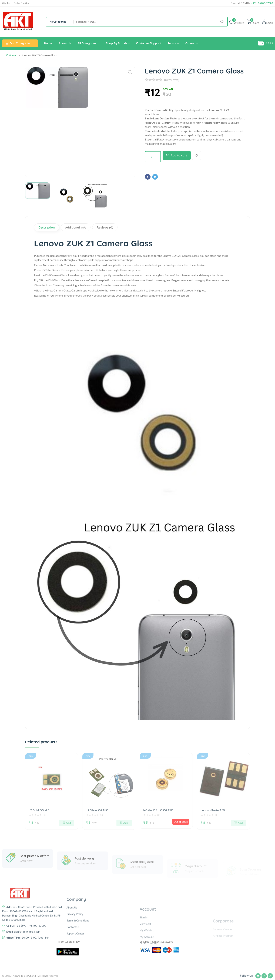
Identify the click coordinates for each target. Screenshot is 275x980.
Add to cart (177, 155)
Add (67, 823)
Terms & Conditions (78, 952)
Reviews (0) (105, 227)
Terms (173, 43)
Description (47, 227)
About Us (65, 43)
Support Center (75, 965)
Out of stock (181, 822)
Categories (20, 43)
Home (48, 43)
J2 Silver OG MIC (97, 810)
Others (191, 43)
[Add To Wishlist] (196, 155)
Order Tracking (21, 3)
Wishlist (6, 3)
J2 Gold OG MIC (39, 810)
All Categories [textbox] (58, 22)
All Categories (88, 43)
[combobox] (60, 22)
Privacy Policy (75, 945)
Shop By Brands (118, 43)
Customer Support (149, 43)
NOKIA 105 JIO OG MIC (158, 810)
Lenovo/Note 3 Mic (213, 810)
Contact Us (73, 958)
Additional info (76, 227)
